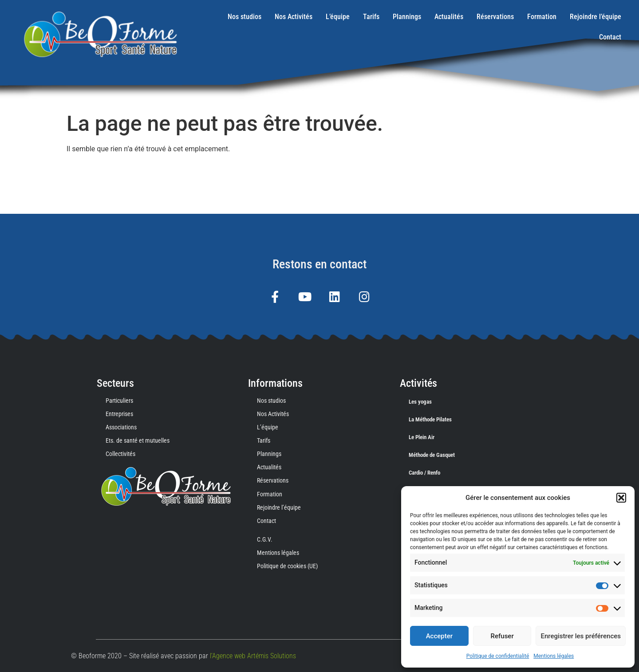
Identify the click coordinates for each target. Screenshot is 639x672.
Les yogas (420, 402)
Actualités (449, 17)
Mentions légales (554, 656)
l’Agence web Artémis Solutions (253, 656)
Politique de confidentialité (498, 656)
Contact (610, 37)
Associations (121, 427)
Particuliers (119, 401)
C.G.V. (265, 539)
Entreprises (119, 414)
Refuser (502, 636)
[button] (621, 498)
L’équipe (338, 17)
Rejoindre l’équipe (596, 17)
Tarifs (371, 17)
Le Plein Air (422, 437)
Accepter (439, 636)
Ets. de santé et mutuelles (138, 440)
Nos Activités (294, 17)
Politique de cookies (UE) (287, 566)
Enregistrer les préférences (581, 636)
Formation (542, 17)
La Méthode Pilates (430, 419)
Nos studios (245, 17)
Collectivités (120, 454)
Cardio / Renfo (424, 473)
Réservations (495, 17)
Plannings (407, 17)
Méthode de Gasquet (432, 455)
